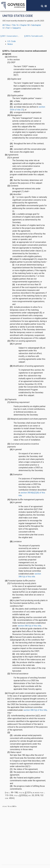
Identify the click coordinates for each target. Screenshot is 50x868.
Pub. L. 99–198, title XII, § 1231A (19, 793)
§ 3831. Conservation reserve (12, 36)
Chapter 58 (25, 25)
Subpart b (17, 28)
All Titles (6, 25)
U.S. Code (12, 41)
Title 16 (15, 25)
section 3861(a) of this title (29, 626)
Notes (10, 44)
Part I (8, 28)
